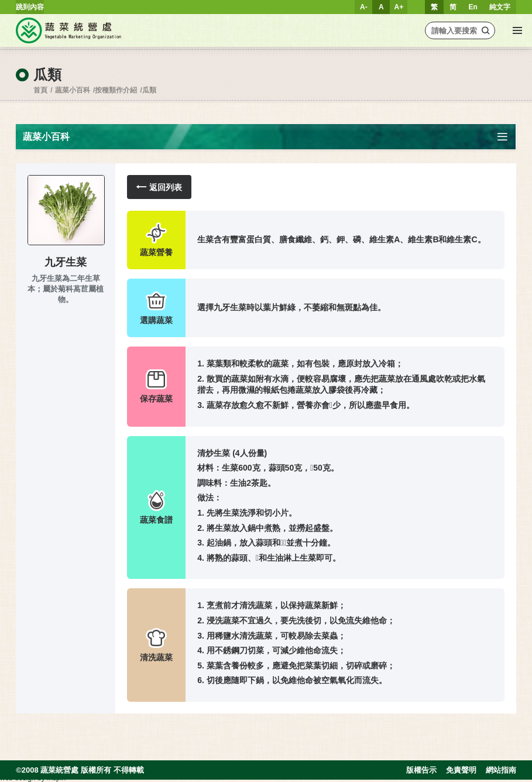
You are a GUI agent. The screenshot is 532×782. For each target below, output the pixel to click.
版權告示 (421, 770)
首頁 (40, 90)
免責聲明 (461, 770)
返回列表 (159, 187)
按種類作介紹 (116, 90)
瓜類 (149, 90)
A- (364, 7)
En (473, 7)
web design (18, 778)
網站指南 (501, 770)
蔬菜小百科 (73, 90)
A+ (399, 7)
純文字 (500, 7)
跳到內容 (30, 7)
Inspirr (56, 778)
